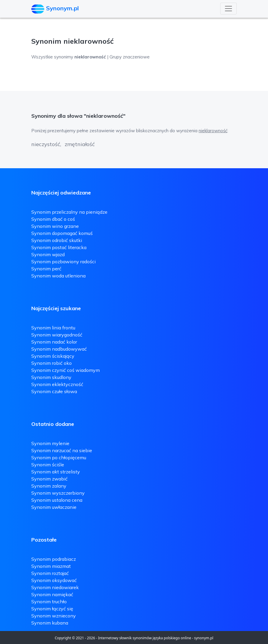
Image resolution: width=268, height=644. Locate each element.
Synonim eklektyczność (57, 384)
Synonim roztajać (50, 573)
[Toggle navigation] (228, 9)
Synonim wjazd (48, 254)
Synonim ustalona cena (57, 500)
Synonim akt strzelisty (56, 472)
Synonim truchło (49, 601)
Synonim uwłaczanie (54, 507)
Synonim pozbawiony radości (63, 261)
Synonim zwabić (49, 479)
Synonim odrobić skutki (57, 240)
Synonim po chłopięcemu (59, 457)
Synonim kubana (50, 623)
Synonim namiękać (52, 594)
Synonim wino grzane (55, 226)
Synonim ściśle (48, 465)
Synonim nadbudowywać (59, 349)
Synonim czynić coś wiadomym (66, 370)
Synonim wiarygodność (57, 335)
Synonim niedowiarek (55, 587)
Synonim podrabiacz (54, 559)
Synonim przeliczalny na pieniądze (69, 212)
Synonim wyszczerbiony (58, 493)
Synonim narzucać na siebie (62, 450)
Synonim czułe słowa (54, 391)
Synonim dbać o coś (53, 219)
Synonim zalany (49, 486)
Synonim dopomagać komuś (62, 233)
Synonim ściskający (53, 356)
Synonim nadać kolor (54, 342)
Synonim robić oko (52, 363)
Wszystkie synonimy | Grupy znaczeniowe (90, 57)
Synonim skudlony (51, 377)
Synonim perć (46, 269)
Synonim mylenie (50, 443)
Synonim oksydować (54, 580)
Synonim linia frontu (53, 328)
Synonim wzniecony (54, 616)
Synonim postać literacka (59, 247)
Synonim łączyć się (52, 609)
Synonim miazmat (51, 566)
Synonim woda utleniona (58, 276)
